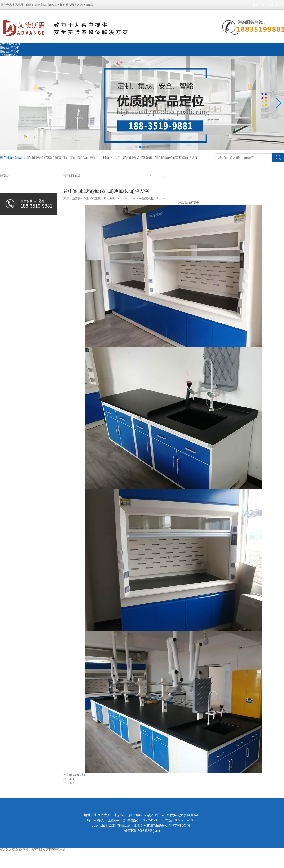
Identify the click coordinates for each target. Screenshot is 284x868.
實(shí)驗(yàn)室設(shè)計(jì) (47, 158)
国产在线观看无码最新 (46, 862)
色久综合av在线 (71, 862)
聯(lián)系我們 (275, 5)
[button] (278, 103)
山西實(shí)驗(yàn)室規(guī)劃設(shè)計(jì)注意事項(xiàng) (110, 783)
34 (164, 199)
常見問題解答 (173, 176)
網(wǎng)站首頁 (10, 44)
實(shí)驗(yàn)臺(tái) (84, 158)
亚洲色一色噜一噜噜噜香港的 (18, 854)
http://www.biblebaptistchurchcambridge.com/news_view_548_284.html (128, 775)
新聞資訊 (157, 176)
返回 (66, 787)
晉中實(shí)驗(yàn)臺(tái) (163, 203)
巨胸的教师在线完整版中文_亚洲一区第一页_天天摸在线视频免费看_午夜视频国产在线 (136, 862)
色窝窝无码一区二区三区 (16, 862)
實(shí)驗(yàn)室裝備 (137, 158)
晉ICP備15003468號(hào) (142, 831)
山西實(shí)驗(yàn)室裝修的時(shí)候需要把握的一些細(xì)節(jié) (114, 779)
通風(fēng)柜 (111, 158)
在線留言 (258, 5)
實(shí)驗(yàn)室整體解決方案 (177, 158)
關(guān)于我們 (10, 48)
